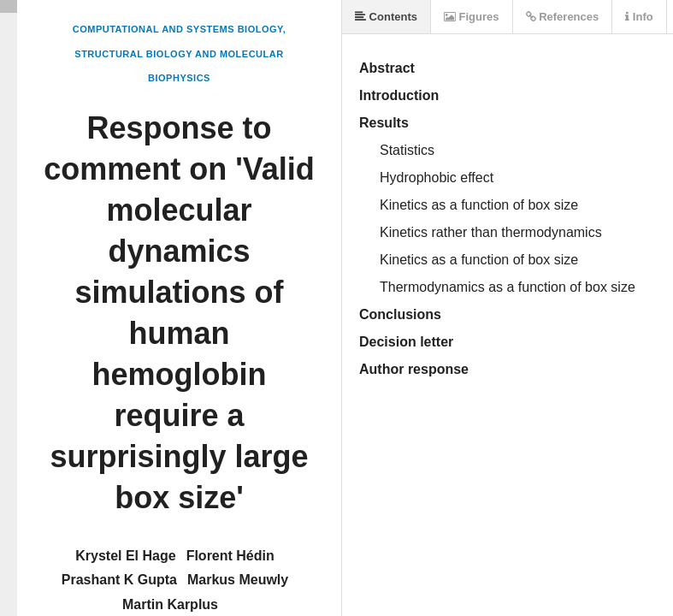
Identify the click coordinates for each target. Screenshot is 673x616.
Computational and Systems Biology (178, 29)
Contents (386, 17)
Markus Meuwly (238, 580)
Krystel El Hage (125, 556)
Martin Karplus (170, 604)
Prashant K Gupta (119, 580)
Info (639, 17)
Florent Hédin (230, 556)
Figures (472, 17)
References (563, 17)
